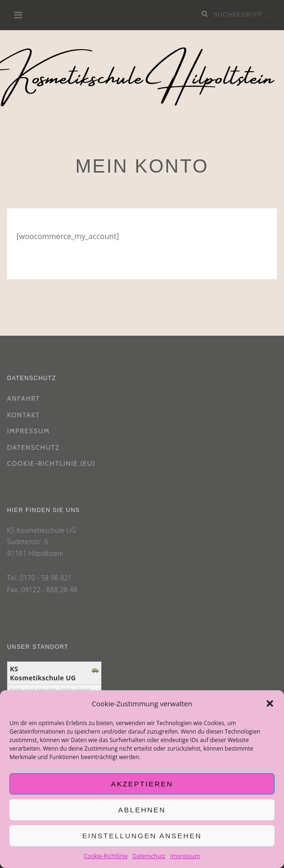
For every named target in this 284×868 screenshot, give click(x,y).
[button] (270, 703)
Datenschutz (149, 856)
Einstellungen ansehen (142, 836)
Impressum (185, 856)
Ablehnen (142, 810)
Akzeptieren (142, 784)
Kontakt (23, 415)
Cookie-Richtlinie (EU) (51, 463)
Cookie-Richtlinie (106, 856)
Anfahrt (24, 398)
